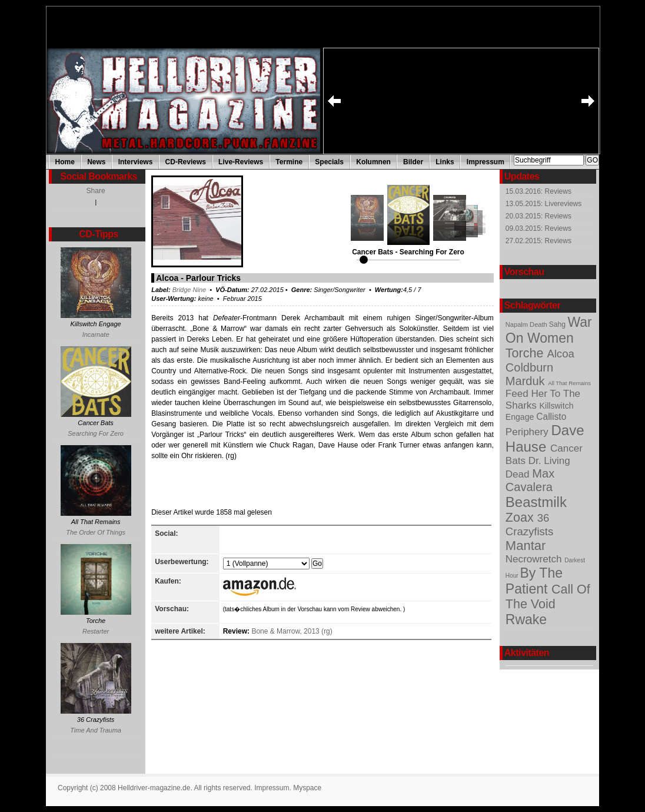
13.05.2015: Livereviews (543, 204)
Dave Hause (545, 438)
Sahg (558, 324)
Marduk (527, 381)
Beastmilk (536, 502)
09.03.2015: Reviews (538, 228)
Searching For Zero (96, 433)
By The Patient (534, 581)
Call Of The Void (548, 597)
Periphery (528, 432)
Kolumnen (373, 162)
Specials (329, 162)
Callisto (551, 417)
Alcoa (560, 354)
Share (96, 191)
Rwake (526, 619)
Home (65, 162)
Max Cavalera (530, 480)
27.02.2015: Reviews (538, 241)
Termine (289, 162)
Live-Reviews (241, 162)
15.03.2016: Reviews (538, 191)
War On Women (549, 330)
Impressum (486, 162)
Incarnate (96, 334)
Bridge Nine (189, 290)
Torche (526, 353)
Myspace (307, 788)
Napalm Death (527, 324)
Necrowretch (535, 559)
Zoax (521, 518)
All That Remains (569, 383)
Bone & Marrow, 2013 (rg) (292, 631)
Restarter (96, 631)
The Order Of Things (96, 532)
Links (445, 162)
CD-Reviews (186, 162)
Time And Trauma (96, 730)
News (96, 162)
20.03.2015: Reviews (538, 216)
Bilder (413, 162)
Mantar (526, 546)
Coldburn (529, 367)
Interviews (136, 162)
